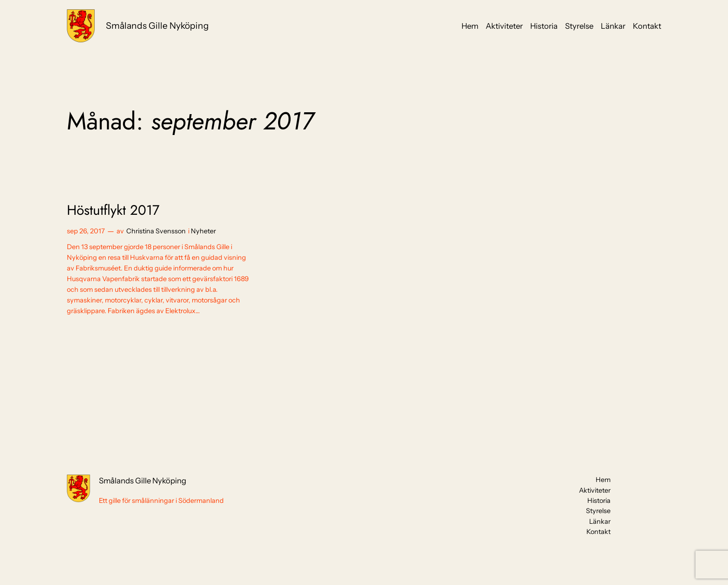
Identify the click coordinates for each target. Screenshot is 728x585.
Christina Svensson (156, 231)
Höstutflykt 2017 (113, 210)
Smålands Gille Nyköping (157, 26)
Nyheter (203, 231)
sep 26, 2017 (86, 231)
